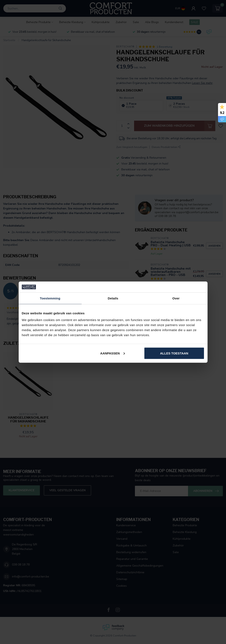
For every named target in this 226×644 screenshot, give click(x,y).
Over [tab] (176, 298)
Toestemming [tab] (50, 298)
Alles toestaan (174, 353)
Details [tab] (113, 298)
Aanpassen (113, 353)
